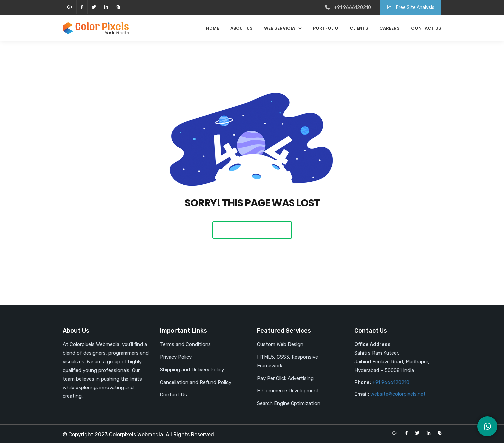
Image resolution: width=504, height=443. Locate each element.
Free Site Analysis (411, 7)
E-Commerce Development (288, 391)
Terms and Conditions (185, 344)
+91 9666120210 (391, 382)
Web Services (280, 28)
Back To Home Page (252, 230)
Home (212, 28)
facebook (82, 7)
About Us (242, 28)
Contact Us (426, 28)
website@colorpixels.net (398, 394)
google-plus (70, 7)
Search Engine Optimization (289, 403)
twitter (94, 7)
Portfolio (326, 28)
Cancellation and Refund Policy (196, 382)
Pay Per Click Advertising (285, 378)
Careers (390, 28)
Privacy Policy (176, 357)
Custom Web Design (280, 344)
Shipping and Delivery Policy (192, 370)
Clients (359, 28)
